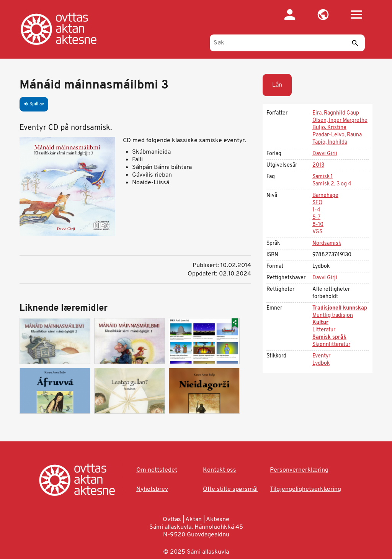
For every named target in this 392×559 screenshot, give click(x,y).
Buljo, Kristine (329, 128)
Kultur (320, 323)
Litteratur (324, 330)
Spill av (34, 104)
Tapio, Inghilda (330, 142)
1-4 (316, 210)
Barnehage (325, 196)
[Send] (355, 43)
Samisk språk (329, 337)
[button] (323, 15)
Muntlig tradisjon (333, 316)
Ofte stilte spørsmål (230, 489)
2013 (318, 165)
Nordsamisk (327, 243)
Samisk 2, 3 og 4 (332, 184)
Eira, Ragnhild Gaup (336, 113)
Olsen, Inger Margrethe (340, 120)
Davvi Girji (325, 154)
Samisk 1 (323, 177)
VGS (317, 232)
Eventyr (321, 356)
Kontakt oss (220, 470)
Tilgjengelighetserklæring (305, 489)
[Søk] (287, 43)
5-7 (316, 217)
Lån (277, 85)
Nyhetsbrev (152, 489)
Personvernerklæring (299, 470)
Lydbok (321, 363)
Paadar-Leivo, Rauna (337, 135)
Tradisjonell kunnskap (340, 308)
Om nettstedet (157, 470)
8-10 (318, 225)
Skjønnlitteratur (331, 345)
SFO (317, 203)
